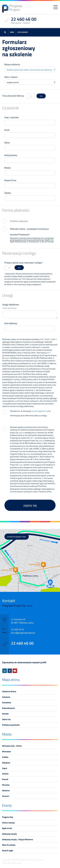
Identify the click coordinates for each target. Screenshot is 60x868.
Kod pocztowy (11, 155)
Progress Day (8, 817)
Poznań (5, 779)
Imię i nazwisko (12, 117)
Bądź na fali (7, 828)
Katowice (6, 791)
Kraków (5, 757)
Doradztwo (7, 703)
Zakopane (6, 763)
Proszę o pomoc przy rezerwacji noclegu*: (24, 263)
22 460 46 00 (22, 643)
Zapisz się (6, 719)
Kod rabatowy (11, 323)
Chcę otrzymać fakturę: (13, 96)
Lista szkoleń (22, 32)
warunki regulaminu (39, 411)
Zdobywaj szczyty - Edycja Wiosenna (17, 839)
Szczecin (6, 796)
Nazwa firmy (10, 180)
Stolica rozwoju (8, 823)
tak (31, 96)
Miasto (7, 168)
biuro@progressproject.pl (23, 633)
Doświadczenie (8, 708)
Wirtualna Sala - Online (12, 746)
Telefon (8, 193)
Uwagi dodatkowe (30, 306)
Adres (7, 143)
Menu (12, 32)
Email (7, 130)
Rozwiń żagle (8, 851)
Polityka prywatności (11, 725)
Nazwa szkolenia (12, 64)
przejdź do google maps (17, 537)
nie (41, 96)
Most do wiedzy (9, 845)
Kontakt (5, 714)
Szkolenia (6, 697)
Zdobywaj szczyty (9, 834)
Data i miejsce (11, 77)
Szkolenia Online (9, 691)
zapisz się (30, 505)
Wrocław (6, 785)
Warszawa (6, 751)
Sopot (5, 768)
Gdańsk (5, 774)
